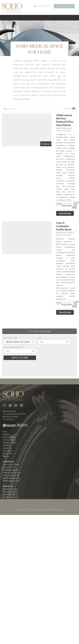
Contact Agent (64, 6)
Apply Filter (20, 358)
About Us (6, 434)
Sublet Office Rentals (11, 470)
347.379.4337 (44, 6)
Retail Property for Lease (12, 478)
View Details (65, 213)
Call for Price (75, 206)
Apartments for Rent (10, 494)
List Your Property (9, 440)
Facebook (5, 405)
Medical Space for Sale (11, 475)
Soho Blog (6, 445)
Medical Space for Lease (12, 473)
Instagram (21, 405)
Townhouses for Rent (11, 497)
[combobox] (20, 342)
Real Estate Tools (9, 437)
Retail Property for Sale (11, 481)
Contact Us (7, 448)
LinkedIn (16, 405)
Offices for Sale (9, 467)
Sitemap (6, 456)
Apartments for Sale (10, 489)
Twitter (10, 405)
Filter (67, 108)
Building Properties (10, 443)
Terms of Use (8, 451)
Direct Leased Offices (11, 464)
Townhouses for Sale (10, 492)
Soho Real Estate (13, 396)
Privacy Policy (8, 453)
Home (5, 432)
